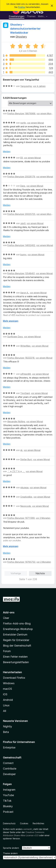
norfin (23, 123)
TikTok (7, 801)
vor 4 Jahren (39, 86)
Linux (6, 705)
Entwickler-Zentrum (15, 635)
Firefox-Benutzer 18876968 (21, 113)
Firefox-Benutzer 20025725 (21, 214)
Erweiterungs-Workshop (18, 629)
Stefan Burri (26, 459)
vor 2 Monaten (43, 518)
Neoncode (26, 506)
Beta (6, 732)
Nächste (40, 573)
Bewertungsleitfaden (16, 662)
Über (6, 618)
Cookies (24, 823)
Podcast (8, 812)
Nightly (7, 726)
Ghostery (21, 37)
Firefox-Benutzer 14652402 (21, 245)
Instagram (9, 790)
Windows (9, 683)
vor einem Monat (45, 113)
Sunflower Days (15, 337)
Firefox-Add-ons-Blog (17, 623)
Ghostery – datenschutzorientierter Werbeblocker (25, 29)
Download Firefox (14, 678)
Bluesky (8, 806)
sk (21, 450)
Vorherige (16, 573)
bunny (23, 255)
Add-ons (9, 612)
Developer (9, 774)
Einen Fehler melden (15, 657)
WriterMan (25, 346)
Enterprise (9, 747)
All (5, 711)
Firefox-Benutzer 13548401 (21, 273)
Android (8, 700)
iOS (5, 694)
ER (22, 158)
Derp (23, 186)
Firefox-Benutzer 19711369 (21, 518)
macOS (7, 689)
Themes (31, 16)
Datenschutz (9, 823)
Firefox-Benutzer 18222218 (21, 358)
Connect (8, 763)
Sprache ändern (11, 848)
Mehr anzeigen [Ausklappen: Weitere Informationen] (11, 321)
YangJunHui (26, 86)
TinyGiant (25, 393)
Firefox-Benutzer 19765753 (21, 562)
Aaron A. (24, 293)
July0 (23, 223)
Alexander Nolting (16, 421)
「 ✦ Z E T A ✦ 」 (16, 471)
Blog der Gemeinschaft (17, 646)
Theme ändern (10, 853)
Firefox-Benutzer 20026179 (21, 177)
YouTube (8, 795)
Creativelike (26, 497)
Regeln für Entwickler (16, 640)
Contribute (10, 769)
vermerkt (28, 829)
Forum (7, 651)
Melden (7, 151)
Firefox (22, 7)
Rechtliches (38, 823)
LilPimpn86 (26, 374)
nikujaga (24, 487)
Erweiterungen (17, 16)
